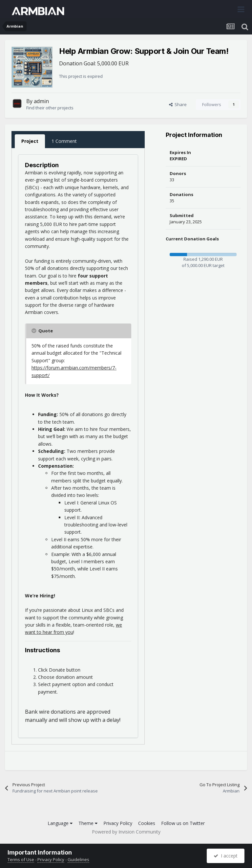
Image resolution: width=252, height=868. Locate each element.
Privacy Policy (118, 823)
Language (60, 823)
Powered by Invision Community (126, 832)
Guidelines (78, 859)
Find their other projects (50, 108)
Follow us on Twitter (183, 823)
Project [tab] (30, 141)
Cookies (147, 823)
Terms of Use (21, 859)
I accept (226, 856)
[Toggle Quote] (34, 331)
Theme (88, 823)
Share (178, 104)
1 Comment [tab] (64, 141)
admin (41, 101)
